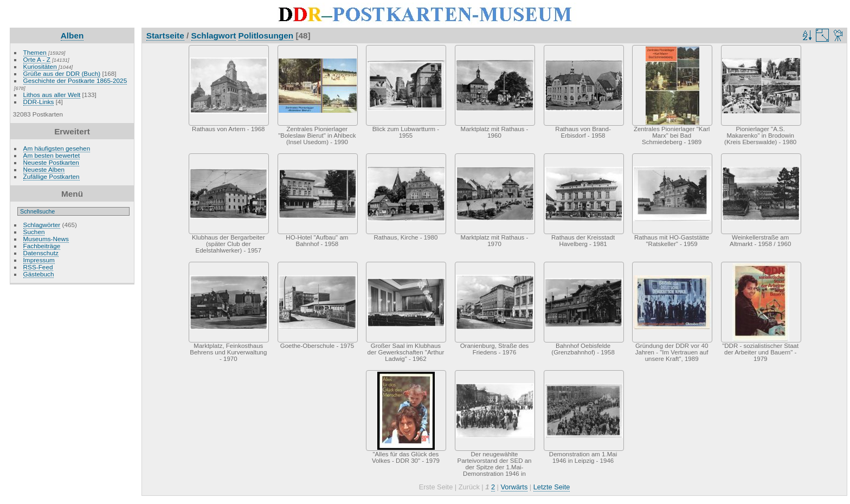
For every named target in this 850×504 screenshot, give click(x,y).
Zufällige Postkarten (51, 176)
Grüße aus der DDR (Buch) (62, 73)
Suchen (34, 232)
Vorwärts (514, 487)
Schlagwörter (42, 225)
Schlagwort (214, 35)
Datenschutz (41, 253)
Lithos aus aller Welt (52, 95)
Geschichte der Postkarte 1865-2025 (75, 80)
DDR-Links (39, 102)
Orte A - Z (37, 59)
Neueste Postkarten (51, 162)
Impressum (39, 260)
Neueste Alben (44, 169)
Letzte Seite (552, 487)
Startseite (165, 35)
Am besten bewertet (52, 155)
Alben (72, 35)
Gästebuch (39, 274)
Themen (35, 52)
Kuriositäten (41, 66)
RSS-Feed (38, 267)
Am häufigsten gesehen (57, 148)
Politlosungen (266, 35)
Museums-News (46, 239)
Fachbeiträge (42, 246)
